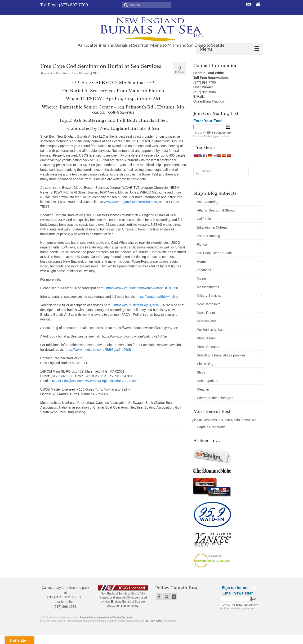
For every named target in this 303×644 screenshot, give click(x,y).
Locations (204, 270)
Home (201, 261)
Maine (201, 279)
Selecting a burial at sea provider (221, 355)
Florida (202, 244)
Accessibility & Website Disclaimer (115, 618)
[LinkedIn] (174, 597)
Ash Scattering (208, 202)
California (204, 219)
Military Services (209, 296)
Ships (201, 372)
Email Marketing (206, 136)
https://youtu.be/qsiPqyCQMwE (137, 305)
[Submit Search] (125, 5)
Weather (203, 389)
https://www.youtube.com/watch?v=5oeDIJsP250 (142, 288)
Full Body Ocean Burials (215, 253)
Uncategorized (208, 381)
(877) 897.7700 (73, 5)
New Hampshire (209, 304)
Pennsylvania (207, 321)
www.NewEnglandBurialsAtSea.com (130, 202)
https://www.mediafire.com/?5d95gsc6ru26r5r (98, 350)
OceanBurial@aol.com (67, 381)
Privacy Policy (87, 618)
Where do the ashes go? (215, 398)
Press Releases (81, 73)
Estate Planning (209, 236)
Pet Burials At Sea (210, 330)
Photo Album (206, 338)
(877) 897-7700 (153, 621)
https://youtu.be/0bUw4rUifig (157, 297)
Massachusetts (208, 287)
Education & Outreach (213, 227)
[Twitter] (166, 597)
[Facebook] (159, 597)
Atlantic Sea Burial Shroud (216, 210)
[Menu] (229, 49)
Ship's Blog (205, 364)
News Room (63, 73)
